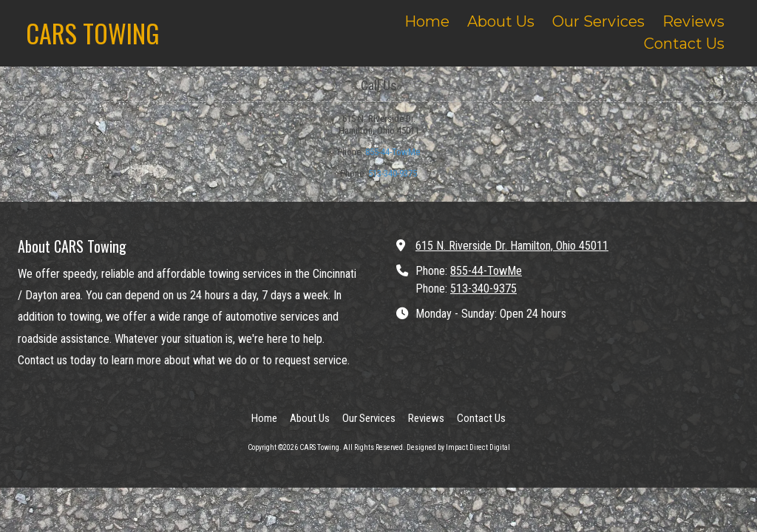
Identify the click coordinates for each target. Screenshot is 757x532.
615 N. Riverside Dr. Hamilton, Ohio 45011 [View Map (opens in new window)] (512, 246)
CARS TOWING (93, 33)
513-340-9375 (393, 173)
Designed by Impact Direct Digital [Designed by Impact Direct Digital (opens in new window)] (458, 447)
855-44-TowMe (393, 152)
